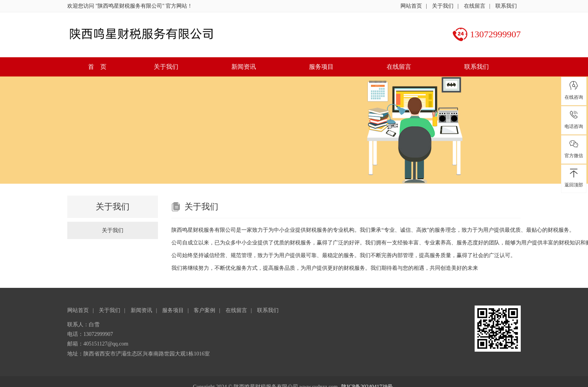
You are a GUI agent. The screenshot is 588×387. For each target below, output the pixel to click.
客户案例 (204, 310)
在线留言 (475, 6)
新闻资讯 (244, 67)
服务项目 (321, 67)
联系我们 (506, 6)
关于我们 (443, 6)
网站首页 (411, 6)
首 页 (97, 67)
